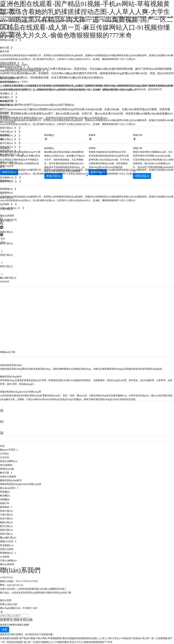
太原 (35, 608)
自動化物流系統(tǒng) (11, 365)
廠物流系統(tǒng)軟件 (11, 377)
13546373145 (6, 577)
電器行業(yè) (6, 255)
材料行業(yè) (6, 266)
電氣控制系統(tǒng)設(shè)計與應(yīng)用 (21, 392)
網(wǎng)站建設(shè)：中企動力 (16, 608)
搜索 (5, 630)
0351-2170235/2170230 (27, 581)
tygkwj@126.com (15, 585)
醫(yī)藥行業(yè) (8, 278)
